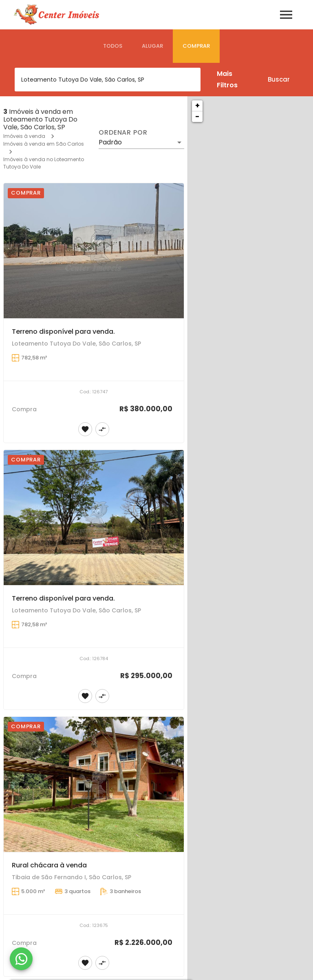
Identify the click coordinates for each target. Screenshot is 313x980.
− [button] (197, 116)
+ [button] (197, 105)
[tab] (113, 46)
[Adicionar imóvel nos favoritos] (85, 429)
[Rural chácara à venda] (94, 785)
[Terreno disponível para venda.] (94, 251)
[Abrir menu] (286, 15)
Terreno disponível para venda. (63, 331)
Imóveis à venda (24, 136)
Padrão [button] (110, 142)
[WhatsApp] (21, 959)
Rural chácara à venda (49, 865)
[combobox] (108, 80)
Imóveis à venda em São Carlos (44, 144)
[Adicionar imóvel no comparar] (102, 429)
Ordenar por (123, 133)
